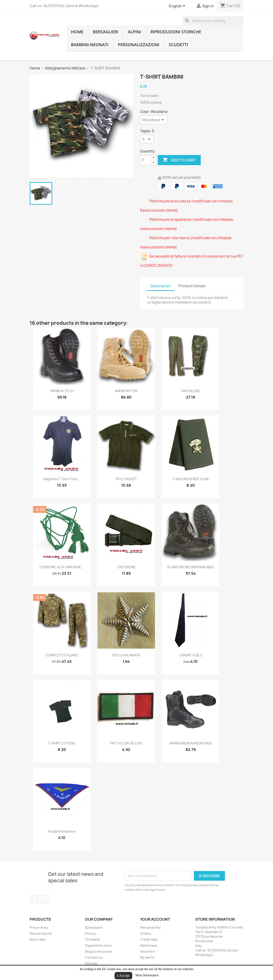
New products (41, 933)
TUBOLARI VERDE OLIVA (191, 479)
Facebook (35, 900)
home (77, 32)
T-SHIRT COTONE (62, 743)
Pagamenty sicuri (98, 945)
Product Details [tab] (192, 286)
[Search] (213, 21)
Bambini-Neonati (90, 45)
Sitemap (91, 963)
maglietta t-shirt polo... (62, 479)
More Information (147, 975)
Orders (146, 933)
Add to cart (179, 160)
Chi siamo (92, 939)
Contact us (94, 957)
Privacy (91, 933)
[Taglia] (147, 139)
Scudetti (178, 45)
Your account (155, 919)
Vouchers (148, 951)
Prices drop (39, 927)
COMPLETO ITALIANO (62, 655)
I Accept (124, 976)
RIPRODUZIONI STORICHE (176, 32)
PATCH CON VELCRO (126, 743)
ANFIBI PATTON (126, 391)
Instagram (45, 900)
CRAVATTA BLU (191, 655)
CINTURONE (126, 567)
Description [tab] (161, 286)
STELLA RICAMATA (126, 655)
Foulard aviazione (62, 831)
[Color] (154, 120)
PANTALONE (191, 391)
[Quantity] (146, 160)
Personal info (150, 927)
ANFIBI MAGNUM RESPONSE (191, 743)
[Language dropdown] (178, 6)
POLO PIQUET (126, 479)
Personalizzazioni (139, 45)
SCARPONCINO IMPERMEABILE (191, 567)
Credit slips (149, 939)
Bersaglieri (106, 32)
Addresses (149, 945)
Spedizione (94, 927)
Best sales (38, 939)
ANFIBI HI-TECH (62, 391)
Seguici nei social (98, 951)
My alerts (147, 957)
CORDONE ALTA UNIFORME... (62, 567)
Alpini (134, 32)
